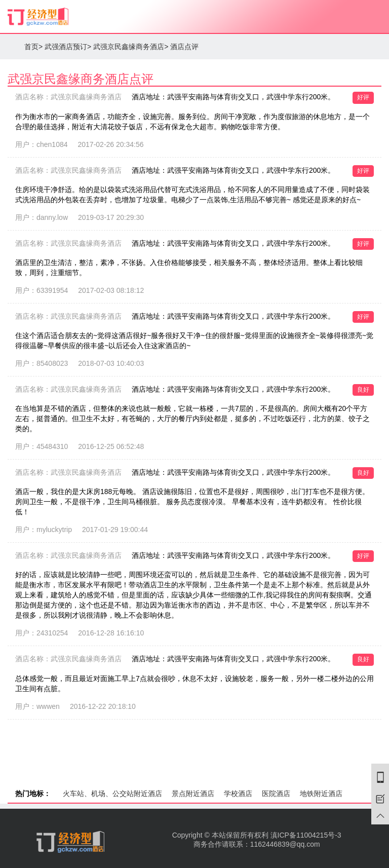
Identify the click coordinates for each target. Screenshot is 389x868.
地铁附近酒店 (321, 794)
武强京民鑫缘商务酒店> (131, 47)
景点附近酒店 (193, 794)
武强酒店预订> (68, 47)
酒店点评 (184, 47)
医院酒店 (276, 794)
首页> (33, 47)
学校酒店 (238, 794)
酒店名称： (68, 97)
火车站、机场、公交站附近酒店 (112, 794)
